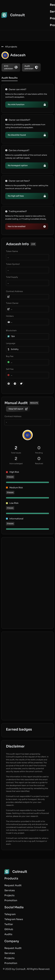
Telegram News (14, 919)
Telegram (10, 914)
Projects (9, 895)
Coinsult (18, 15)
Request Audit (13, 885)
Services (10, 890)
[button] (27, 226)
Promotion (11, 900)
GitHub (9, 929)
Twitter (9, 924)
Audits (8, 934)
